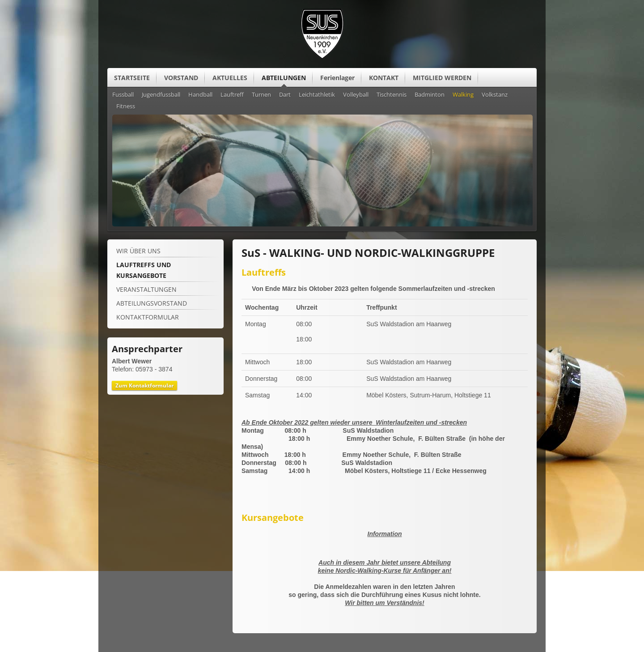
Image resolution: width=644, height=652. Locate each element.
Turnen (261, 95)
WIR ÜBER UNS (138, 251)
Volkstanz (495, 95)
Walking (463, 95)
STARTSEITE (132, 78)
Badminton (430, 95)
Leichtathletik (317, 95)
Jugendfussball (161, 95)
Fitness (126, 107)
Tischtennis (392, 95)
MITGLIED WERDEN (442, 78)
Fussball (123, 95)
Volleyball (356, 95)
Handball (200, 95)
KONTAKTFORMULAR (148, 317)
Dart (285, 95)
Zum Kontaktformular (144, 386)
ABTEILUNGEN (284, 78)
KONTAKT (384, 78)
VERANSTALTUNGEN (146, 289)
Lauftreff (232, 95)
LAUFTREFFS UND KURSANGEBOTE (144, 270)
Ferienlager (337, 78)
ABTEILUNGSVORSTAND (152, 303)
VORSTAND (181, 78)
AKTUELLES (230, 78)
